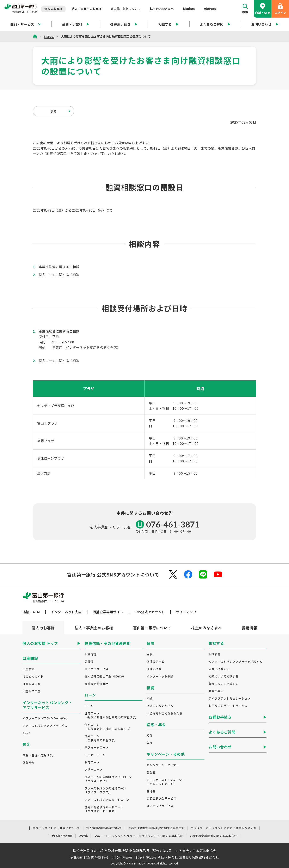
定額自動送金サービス (161, 798)
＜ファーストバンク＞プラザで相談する (235, 662)
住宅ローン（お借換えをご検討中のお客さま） (108, 727)
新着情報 (210, 9)
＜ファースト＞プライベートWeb (45, 718)
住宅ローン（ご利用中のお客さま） (101, 738)
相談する (169, 24)
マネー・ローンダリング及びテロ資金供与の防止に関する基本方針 (139, 836)
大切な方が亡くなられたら (164, 713)
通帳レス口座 (32, 684)
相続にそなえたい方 (160, 706)
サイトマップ (186, 612)
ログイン (280, 9)
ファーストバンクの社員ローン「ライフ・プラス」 (105, 790)
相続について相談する (223, 676)
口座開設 (29, 669)
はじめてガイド (33, 677)
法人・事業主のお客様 (87, 9)
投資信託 (91, 654)
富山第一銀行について (126, 9)
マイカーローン (95, 755)
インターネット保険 (160, 676)
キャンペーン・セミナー (163, 765)
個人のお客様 (53, 9)
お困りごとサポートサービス (228, 706)
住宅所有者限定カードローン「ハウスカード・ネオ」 (104, 809)
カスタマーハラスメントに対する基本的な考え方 (224, 828)
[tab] (94, 628)
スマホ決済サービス (160, 806)
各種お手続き (124, 24)
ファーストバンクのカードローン (107, 800)
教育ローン (92, 762)
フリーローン (93, 770)
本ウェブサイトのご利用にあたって (56, 828)
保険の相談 (154, 669)
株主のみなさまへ (162, 9)
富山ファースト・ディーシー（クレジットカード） (166, 782)
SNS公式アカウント (150, 612)
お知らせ (50, 36)
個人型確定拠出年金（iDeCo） (105, 676)
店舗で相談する (219, 669)
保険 (150, 654)
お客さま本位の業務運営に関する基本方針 (156, 828)
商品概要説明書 (62, 836)
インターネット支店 (66, 612)
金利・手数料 (76, 24)
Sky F (26, 733)
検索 (245, 9)
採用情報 (189, 9)
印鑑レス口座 (32, 691)
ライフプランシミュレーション (229, 698)
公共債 (89, 662)
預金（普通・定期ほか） (39, 755)
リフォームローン (96, 747)
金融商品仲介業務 (96, 684)
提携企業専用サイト (108, 612)
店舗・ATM (263, 9)
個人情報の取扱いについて (104, 828)
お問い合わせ (265, 24)
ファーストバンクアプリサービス (45, 726)
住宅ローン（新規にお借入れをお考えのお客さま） (111, 715)
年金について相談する (223, 684)
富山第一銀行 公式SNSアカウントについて (113, 574)
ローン (89, 706)
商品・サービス (26, 24)
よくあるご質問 (215, 24)
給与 (150, 735)
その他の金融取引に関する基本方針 (213, 836)
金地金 (151, 791)
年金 (150, 743)
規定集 (83, 836)
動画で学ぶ (216, 691)
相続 (150, 699)
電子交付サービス (96, 669)
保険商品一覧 (156, 662)
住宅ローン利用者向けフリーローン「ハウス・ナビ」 (108, 779)
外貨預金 (29, 763)
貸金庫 (151, 772)
